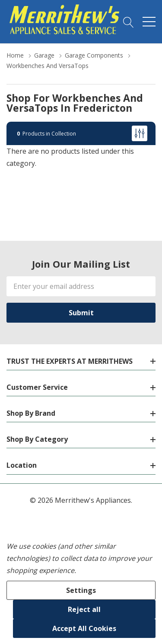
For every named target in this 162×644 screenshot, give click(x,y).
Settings (81, 590)
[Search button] (129, 22)
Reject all (84, 609)
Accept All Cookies (84, 628)
